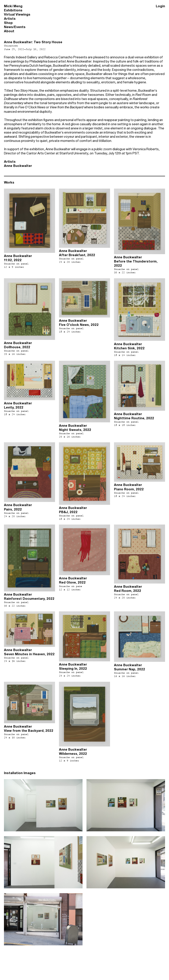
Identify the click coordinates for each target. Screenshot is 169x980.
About (9, 31)
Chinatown (11, 46)
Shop (8, 23)
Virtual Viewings (17, 14)
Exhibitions (13, 10)
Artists (10, 19)
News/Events (15, 27)
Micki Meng (13, 6)
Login (160, 6)
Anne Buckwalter (18, 166)
